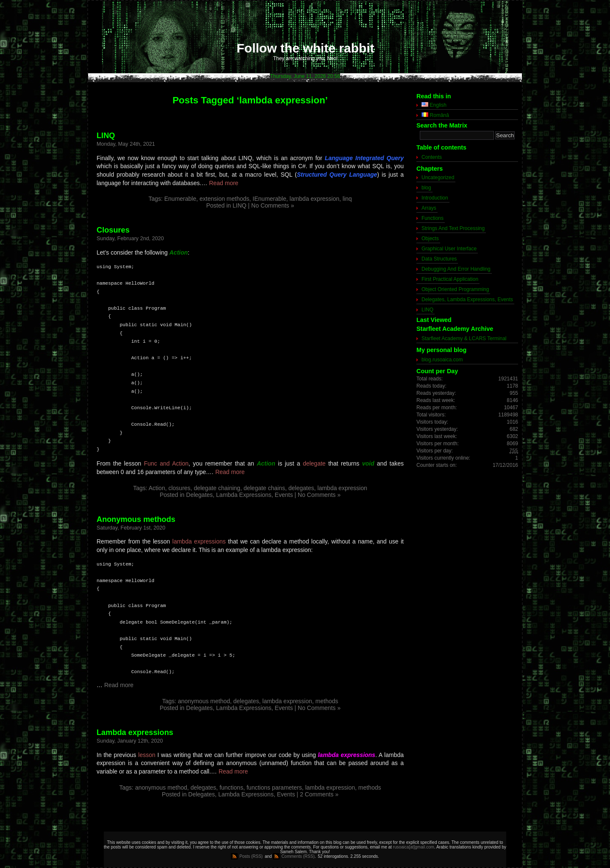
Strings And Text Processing (453, 228)
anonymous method (204, 701)
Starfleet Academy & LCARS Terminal (464, 338)
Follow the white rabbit (306, 48)
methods (327, 701)
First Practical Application (450, 279)
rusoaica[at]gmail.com (414, 847)
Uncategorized (438, 177)
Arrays (429, 208)
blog (426, 188)
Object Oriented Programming (455, 289)
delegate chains (264, 488)
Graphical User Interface (449, 249)
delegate (314, 463)
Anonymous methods (136, 519)
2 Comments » (319, 794)
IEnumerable (269, 199)
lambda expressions (199, 541)
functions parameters (274, 788)
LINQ (106, 136)
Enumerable (180, 199)
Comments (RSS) (298, 856)
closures (179, 488)
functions (231, 788)
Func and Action (166, 463)
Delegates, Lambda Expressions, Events (239, 495)
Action (157, 488)
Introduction (435, 198)
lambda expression (315, 199)
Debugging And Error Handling (456, 269)
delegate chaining (217, 488)
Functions (433, 218)
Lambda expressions (135, 732)
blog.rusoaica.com (442, 360)
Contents (432, 157)
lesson (147, 755)
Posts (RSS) (251, 856)
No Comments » (273, 205)
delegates (301, 488)
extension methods (225, 199)
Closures (113, 230)
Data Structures (439, 259)
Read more (223, 183)
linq (347, 199)
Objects (430, 238)
